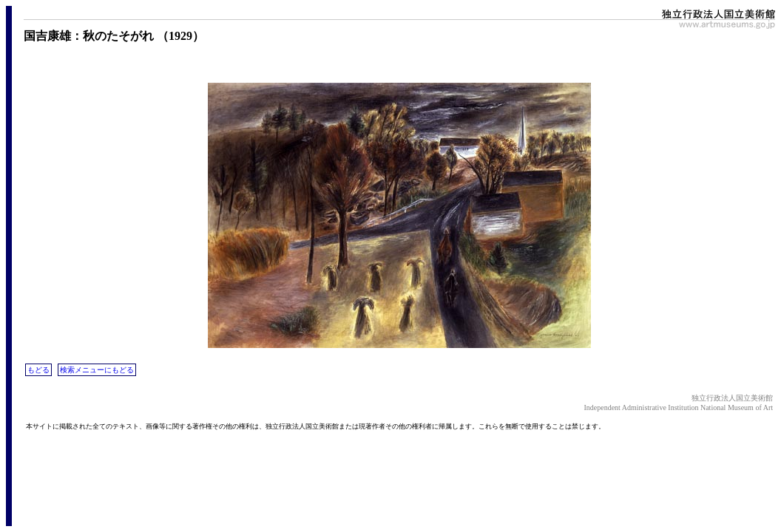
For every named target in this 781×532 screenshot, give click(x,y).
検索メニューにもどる (97, 370)
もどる (38, 370)
